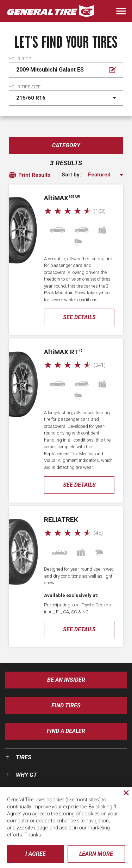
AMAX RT (63, 352)
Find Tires (66, 705)
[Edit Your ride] (66, 70)
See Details (79, 317)
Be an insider (66, 680)
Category (66, 145)
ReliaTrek (61, 520)
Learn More (96, 854)
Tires (24, 757)
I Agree (36, 854)
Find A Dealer (66, 731)
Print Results (30, 175)
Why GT (26, 775)
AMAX (62, 198)
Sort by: (71, 175)
